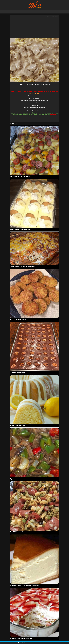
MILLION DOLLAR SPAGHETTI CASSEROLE (22, 266)
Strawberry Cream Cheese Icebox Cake (21, 638)
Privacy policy (21, 643)
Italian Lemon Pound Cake (18, 426)
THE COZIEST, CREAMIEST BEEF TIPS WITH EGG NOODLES (34, 84)
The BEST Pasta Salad (16, 532)
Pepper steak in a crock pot (18, 479)
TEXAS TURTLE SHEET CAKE (18, 372)
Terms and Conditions (14, 643)
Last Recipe (47, 17)
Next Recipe (55, 17)
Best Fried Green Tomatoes (18, 319)
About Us (26, 643)
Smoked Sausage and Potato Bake (20, 176)
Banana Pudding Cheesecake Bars (20, 230)
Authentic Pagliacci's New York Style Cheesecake (24, 585)
